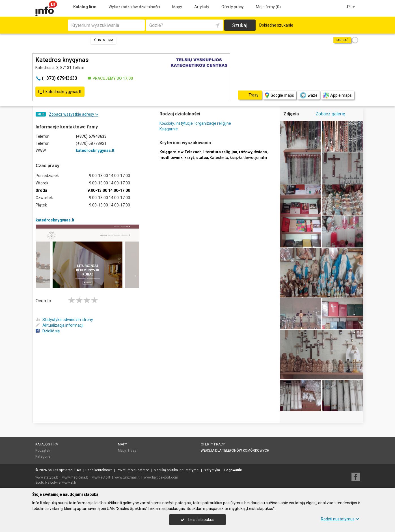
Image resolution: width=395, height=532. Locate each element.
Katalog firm (85, 7)
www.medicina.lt (75, 477)
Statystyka (212, 470)
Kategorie (43, 456)
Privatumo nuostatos (133, 470)
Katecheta (219, 158)
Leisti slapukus (197, 520)
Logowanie (233, 470)
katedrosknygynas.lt (60, 92)
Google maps (279, 95)
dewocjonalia (255, 158)
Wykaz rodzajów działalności (134, 7)
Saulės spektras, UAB (64, 470)
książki (236, 158)
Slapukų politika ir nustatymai (177, 470)
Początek (43, 451)
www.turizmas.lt (127, 477)
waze (308, 95)
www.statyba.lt (47, 477)
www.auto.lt (101, 477)
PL (351, 7)
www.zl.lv (69, 483)
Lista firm (103, 40)
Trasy (132, 451)
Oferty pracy (233, 7)
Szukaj (240, 25)
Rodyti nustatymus (340, 519)
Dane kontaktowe (99, 470)
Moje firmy (268, 7)
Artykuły (202, 7)
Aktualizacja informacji (60, 325)
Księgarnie (169, 129)
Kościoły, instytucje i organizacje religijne (195, 123)
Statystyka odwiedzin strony (64, 320)
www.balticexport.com (161, 477)
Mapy (177, 7)
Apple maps (337, 95)
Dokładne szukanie (276, 25)
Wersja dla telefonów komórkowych (235, 451)
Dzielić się (48, 331)
